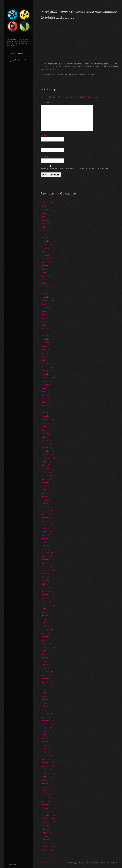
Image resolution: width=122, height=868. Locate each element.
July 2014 (45, 612)
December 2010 (48, 763)
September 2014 (48, 605)
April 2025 (46, 227)
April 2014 (45, 623)
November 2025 (48, 203)
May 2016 (45, 542)
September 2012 (48, 689)
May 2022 (45, 322)
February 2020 (47, 409)
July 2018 (45, 465)
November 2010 (48, 766)
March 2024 (46, 259)
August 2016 (46, 532)
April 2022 (46, 325)
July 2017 (45, 493)
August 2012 (46, 693)
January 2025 (47, 238)
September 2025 (48, 210)
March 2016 (46, 549)
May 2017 (45, 500)
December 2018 (48, 451)
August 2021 (46, 346)
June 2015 (45, 577)
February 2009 (47, 812)
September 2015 (48, 570)
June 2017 (45, 497)
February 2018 (47, 476)
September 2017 (48, 486)
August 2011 (46, 735)
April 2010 (45, 791)
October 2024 (47, 245)
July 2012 (45, 696)
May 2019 (45, 434)
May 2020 (45, 399)
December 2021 (48, 339)
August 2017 (46, 490)
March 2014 (46, 626)
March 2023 (46, 287)
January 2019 (47, 448)
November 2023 (48, 269)
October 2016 (47, 525)
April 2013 (45, 665)
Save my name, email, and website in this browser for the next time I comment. (75, 168)
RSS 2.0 (89, 75)
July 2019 (45, 430)
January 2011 (47, 759)
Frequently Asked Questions (18, 60)
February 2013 (47, 672)
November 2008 (48, 819)
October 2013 (47, 644)
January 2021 (47, 371)
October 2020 (47, 381)
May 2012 (45, 703)
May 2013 (45, 661)
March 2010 (46, 794)
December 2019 (48, 416)
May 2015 (45, 581)
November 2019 (48, 420)
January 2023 (47, 294)
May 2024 (45, 255)
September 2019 (48, 423)
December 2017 (48, 483)
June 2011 (45, 742)
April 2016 (45, 546)
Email (43, 146)
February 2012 (47, 714)
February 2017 (47, 511)
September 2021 (48, 343)
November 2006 (48, 847)
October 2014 (47, 602)
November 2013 (48, 640)
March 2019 (46, 441)
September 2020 (48, 385)
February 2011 (47, 756)
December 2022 (48, 297)
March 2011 (46, 752)
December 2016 (48, 518)
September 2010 (48, 773)
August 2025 (46, 213)
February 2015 (47, 588)
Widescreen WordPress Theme (53, 863)
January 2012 (47, 717)
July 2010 (45, 780)
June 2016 (46, 539)
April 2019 (45, 437)
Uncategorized (82, 75)
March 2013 (46, 668)
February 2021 (47, 367)
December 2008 (48, 815)
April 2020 (46, 402)
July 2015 (45, 574)
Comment (46, 102)
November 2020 (48, 378)
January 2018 (47, 479)
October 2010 (47, 770)
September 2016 (48, 528)
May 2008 (45, 826)
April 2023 (46, 283)
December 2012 (48, 679)
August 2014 (46, 609)
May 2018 (45, 469)
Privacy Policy (16, 53)
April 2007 (46, 840)
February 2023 (47, 290)
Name (44, 135)
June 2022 (46, 318)
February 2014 (47, 630)
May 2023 (45, 280)
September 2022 (48, 308)
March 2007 (46, 843)
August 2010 (46, 777)
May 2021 (45, 357)
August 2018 (46, 462)
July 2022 (45, 315)
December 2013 (48, 637)
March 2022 (46, 329)
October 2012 (47, 686)
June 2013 (45, 658)
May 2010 (45, 787)
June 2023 (46, 276)
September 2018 (48, 458)
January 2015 (47, 591)
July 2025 (45, 217)
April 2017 (45, 504)
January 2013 (47, 675)
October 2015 (47, 567)
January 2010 (47, 801)
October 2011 (47, 728)
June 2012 (45, 700)
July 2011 (45, 738)
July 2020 (45, 392)
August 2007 (47, 833)
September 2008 (48, 822)
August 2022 (46, 311)
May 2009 (45, 808)
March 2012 (46, 710)
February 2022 (47, 332)
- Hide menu (12, 865)
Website (44, 156)
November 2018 (48, 455)
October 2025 (47, 206)
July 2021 (45, 350)
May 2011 (45, 745)
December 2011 (48, 721)
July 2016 (45, 535)
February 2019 (47, 444)
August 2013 (46, 651)
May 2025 (45, 224)
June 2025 (46, 220)
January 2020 (47, 413)
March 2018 (46, 472)
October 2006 (47, 850)
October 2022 (47, 304)
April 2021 (45, 360)
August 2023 (46, 273)
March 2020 (46, 406)
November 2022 (48, 301)
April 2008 (46, 829)
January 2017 (47, 514)
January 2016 (47, 556)
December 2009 (48, 805)
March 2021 (46, 364)
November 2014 (48, 598)
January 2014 (47, 633)
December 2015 (48, 560)
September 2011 (48, 731)
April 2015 (45, 584)
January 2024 (47, 262)
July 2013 (45, 654)
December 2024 (48, 241)
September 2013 (48, 647)
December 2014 (48, 595)
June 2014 (46, 616)
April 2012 (45, 707)
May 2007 (45, 836)
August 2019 (46, 427)
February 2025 (47, 234)
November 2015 (48, 563)
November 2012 (48, 682)
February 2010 (47, 798)
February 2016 (47, 553)
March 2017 (46, 507)
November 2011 (48, 724)
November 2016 (48, 521)
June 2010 (46, 784)
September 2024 (48, 248)
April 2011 (45, 749)
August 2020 (47, 388)
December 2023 (48, 266)
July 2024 (45, 252)
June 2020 (46, 395)
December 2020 (48, 374)
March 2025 (46, 231)
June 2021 (45, 353)
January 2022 (47, 336)
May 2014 (45, 619)
